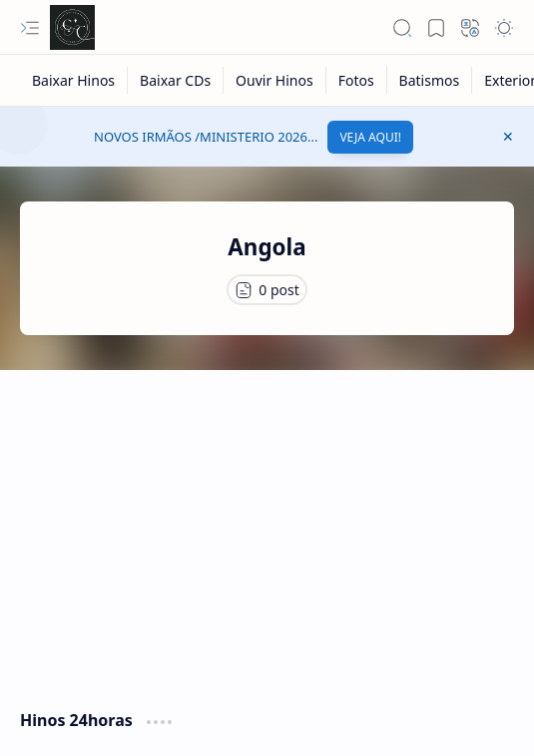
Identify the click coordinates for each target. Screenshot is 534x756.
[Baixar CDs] (176, 80)
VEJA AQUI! (370, 137)
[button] (30, 28)
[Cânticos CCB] (72, 27)
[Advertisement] (267, 530)
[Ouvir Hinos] (275, 80)
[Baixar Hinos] (74, 80)
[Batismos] (430, 80)
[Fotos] (357, 80)
